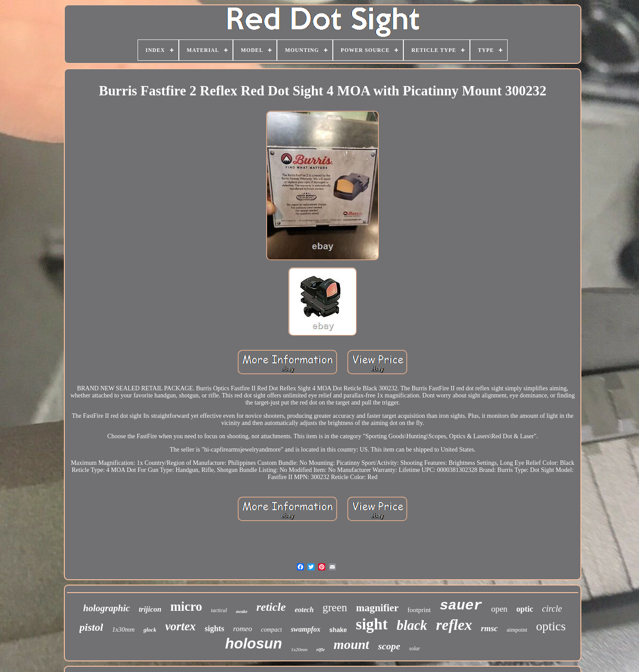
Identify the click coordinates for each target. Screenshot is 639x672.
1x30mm (123, 629)
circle (552, 609)
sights (214, 629)
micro (186, 606)
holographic (107, 608)
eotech (304, 610)
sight (372, 624)
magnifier (377, 608)
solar (415, 648)
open (499, 609)
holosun (253, 643)
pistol (91, 627)
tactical (219, 610)
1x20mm (299, 649)
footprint (419, 610)
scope (389, 646)
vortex (180, 626)
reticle (271, 607)
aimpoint (517, 630)
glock (150, 630)
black (412, 625)
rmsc (489, 628)
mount (351, 644)
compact (271, 630)
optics (551, 626)
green (335, 607)
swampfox (306, 629)
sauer (461, 606)
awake (242, 611)
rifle (321, 649)
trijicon (150, 609)
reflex (454, 625)
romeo (243, 629)
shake (338, 630)
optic (525, 609)
